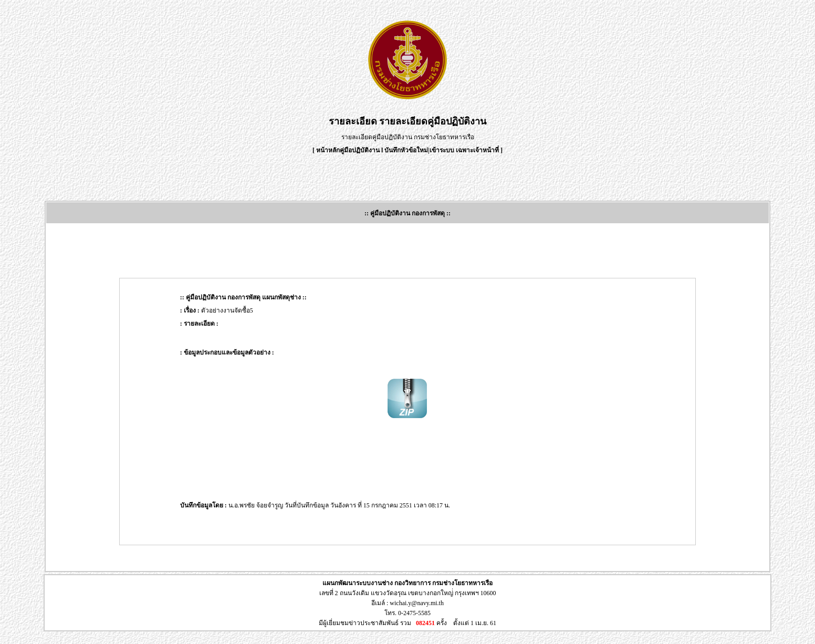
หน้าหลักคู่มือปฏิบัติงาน (348, 150)
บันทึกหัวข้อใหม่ (406, 150)
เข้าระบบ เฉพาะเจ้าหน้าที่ (465, 150)
